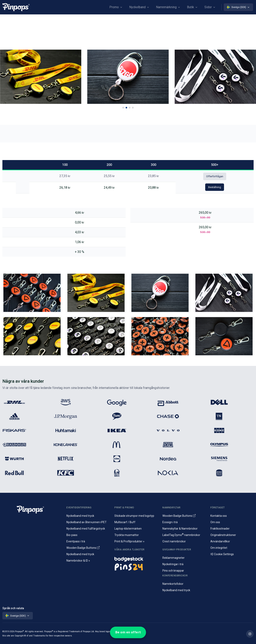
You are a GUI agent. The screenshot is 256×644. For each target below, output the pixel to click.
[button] (123, 108)
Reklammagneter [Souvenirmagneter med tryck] (173, 558)
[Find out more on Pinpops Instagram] (250, 634)
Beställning (215, 187)
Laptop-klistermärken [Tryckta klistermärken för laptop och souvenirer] (128, 529)
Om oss (215, 522)
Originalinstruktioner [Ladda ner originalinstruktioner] (223, 535)
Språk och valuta (13, 608)
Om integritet (219, 548)
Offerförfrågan (215, 176)
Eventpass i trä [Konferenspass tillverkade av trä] (76, 541)
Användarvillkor (220, 541)
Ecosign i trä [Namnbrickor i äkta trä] (170, 522)
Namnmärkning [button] (166, 7)
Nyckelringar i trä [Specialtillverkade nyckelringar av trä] (173, 564)
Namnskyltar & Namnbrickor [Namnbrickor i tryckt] (180, 529)
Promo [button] (114, 7)
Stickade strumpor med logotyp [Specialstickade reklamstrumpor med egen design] (134, 516)
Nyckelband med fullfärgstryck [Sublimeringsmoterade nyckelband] (86, 529)
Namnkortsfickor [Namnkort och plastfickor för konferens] (173, 584)
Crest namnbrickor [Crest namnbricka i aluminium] (174, 541)
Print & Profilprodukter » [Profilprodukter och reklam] (129, 541)
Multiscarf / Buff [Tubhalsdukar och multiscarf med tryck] (125, 522)
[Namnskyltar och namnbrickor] (136, 558)
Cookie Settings (222, 554)
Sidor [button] (208, 7)
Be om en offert (128, 632)
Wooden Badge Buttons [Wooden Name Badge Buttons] (83, 548)
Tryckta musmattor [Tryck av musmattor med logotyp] (127, 535)
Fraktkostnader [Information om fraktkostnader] (220, 529)
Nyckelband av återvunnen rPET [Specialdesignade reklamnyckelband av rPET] (86, 522)
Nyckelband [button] (137, 7)
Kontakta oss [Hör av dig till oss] (219, 516)
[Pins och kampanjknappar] (136, 567)
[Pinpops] (16, 7)
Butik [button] (190, 7)
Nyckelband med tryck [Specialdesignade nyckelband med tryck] (80, 516)
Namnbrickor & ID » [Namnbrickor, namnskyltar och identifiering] (78, 561)
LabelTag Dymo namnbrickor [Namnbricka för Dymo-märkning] (181, 535)
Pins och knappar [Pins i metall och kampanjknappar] (173, 571)
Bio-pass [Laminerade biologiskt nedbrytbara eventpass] (72, 535)
